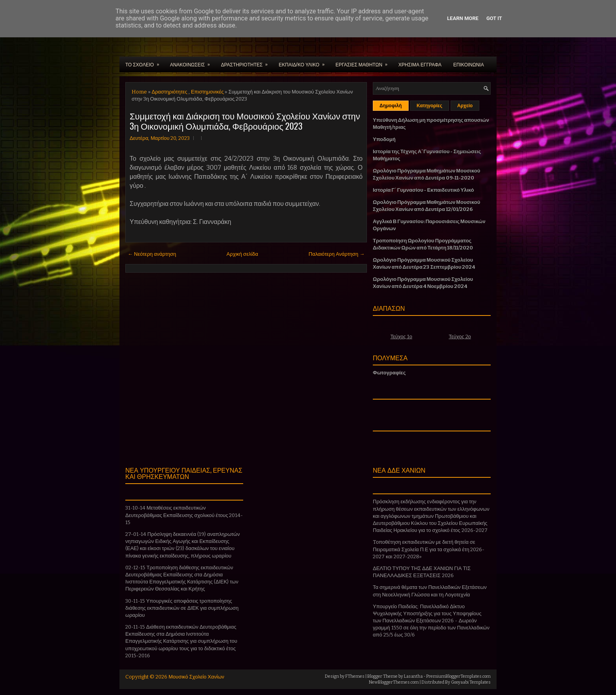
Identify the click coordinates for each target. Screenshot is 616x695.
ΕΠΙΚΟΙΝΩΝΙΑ (469, 64)
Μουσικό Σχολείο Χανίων (196, 677)
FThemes (355, 676)
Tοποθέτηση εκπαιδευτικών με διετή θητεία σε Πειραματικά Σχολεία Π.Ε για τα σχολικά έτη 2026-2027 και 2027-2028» (429, 549)
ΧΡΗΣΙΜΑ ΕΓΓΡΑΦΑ (420, 64)
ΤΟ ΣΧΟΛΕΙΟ (145, 62)
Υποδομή (384, 139)
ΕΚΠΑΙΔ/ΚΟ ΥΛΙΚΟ (304, 62)
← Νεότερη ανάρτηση (152, 254)
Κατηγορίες (430, 106)
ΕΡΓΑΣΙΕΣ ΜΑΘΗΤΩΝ (364, 62)
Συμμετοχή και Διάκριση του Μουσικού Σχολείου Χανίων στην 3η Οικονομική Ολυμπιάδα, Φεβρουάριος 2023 (245, 121)
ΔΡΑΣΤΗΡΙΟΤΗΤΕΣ (247, 62)
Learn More (463, 18)
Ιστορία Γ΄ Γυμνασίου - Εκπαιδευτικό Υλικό (423, 190)
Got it (494, 18)
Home (139, 92)
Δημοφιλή (391, 106)
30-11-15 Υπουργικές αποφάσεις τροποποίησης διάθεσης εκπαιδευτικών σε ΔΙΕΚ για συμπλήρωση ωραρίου (182, 608)
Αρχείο (465, 106)
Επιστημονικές (207, 92)
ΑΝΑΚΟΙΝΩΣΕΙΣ (193, 62)
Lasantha (413, 676)
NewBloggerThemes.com (394, 682)
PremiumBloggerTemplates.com (458, 676)
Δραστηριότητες (170, 92)
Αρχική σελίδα (242, 254)
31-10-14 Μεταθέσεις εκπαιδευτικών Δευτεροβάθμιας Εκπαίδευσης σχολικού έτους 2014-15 (184, 515)
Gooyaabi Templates (471, 682)
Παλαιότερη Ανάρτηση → (337, 254)
